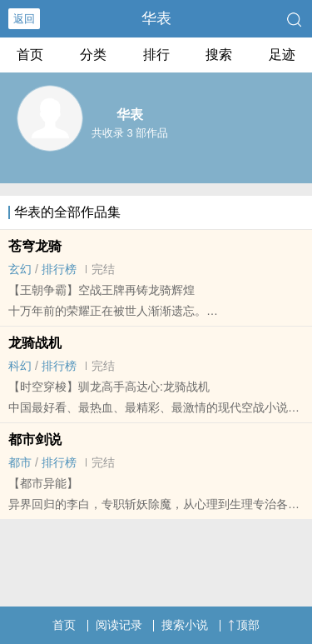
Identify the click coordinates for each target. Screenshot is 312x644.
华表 (156, 18)
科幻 (20, 366)
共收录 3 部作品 (130, 133)
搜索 (219, 55)
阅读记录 (119, 625)
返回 (24, 19)
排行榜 (59, 269)
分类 (93, 55)
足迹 (282, 55)
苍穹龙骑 (35, 246)
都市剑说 (35, 439)
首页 (30, 55)
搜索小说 (185, 625)
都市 (20, 462)
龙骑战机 (35, 343)
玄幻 (20, 269)
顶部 (244, 625)
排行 (156, 55)
